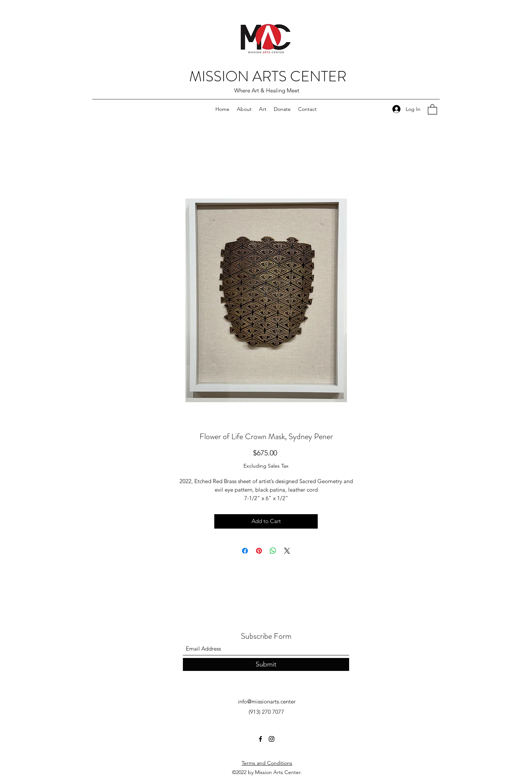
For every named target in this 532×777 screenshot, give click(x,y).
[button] (432, 109)
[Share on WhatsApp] (273, 551)
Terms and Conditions (267, 763)
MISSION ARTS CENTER (268, 76)
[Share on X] (287, 551)
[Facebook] (260, 739)
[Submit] (266, 664)
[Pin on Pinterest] (259, 551)
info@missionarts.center (267, 701)
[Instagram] (272, 739)
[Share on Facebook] (245, 551)
